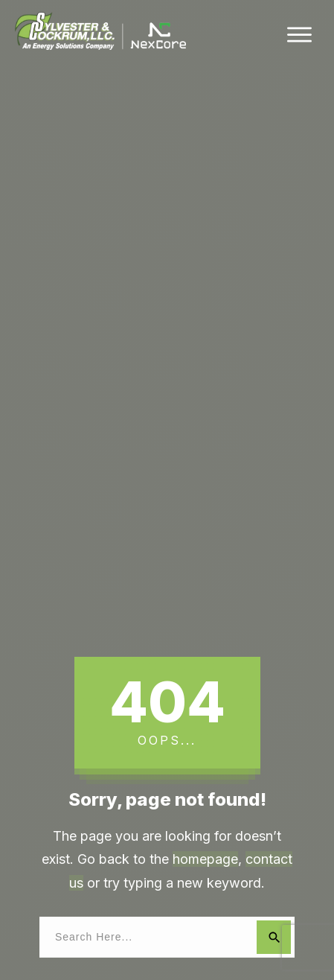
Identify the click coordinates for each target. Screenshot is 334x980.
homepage (205, 859)
